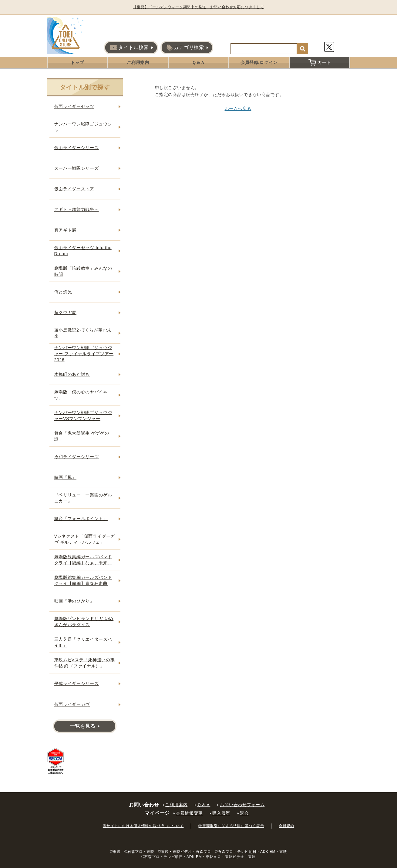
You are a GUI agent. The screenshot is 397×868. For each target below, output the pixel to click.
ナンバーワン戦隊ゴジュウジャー (83, 127)
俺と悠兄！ (66, 292)
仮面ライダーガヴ (72, 704)
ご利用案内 (138, 62)
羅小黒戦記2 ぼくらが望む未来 (83, 333)
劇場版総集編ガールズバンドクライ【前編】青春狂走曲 (83, 580)
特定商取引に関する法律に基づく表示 (231, 826)
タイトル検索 (129, 48)
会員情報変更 (189, 813)
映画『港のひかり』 (74, 601)
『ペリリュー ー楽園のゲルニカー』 (83, 498)
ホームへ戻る (238, 109)
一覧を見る (83, 726)
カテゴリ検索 (185, 48)
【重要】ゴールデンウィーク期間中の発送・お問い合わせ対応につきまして (199, 7)
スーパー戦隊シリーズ (77, 168)
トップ (77, 62)
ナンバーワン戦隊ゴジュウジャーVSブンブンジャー (83, 416)
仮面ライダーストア (74, 189)
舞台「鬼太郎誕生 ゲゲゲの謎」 (82, 436)
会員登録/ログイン (259, 62)
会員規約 (286, 826)
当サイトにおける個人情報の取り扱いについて (143, 826)
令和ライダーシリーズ (77, 457)
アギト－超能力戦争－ (77, 209)
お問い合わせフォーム (242, 805)
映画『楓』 (66, 477)
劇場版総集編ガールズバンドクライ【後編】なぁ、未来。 (83, 560)
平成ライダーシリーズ (77, 683)
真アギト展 (66, 230)
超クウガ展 (66, 312)
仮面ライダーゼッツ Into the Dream (83, 251)
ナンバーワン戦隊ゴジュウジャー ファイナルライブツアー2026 (84, 354)
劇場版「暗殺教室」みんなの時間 (83, 271)
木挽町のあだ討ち (72, 374)
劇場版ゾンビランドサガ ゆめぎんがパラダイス (84, 622)
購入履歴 (221, 813)
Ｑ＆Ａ (199, 62)
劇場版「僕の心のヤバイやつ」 (81, 395)
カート (320, 62)
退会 (244, 813)
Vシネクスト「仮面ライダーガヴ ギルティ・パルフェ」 (85, 539)
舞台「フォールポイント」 (81, 519)
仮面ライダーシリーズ (77, 148)
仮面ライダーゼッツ (74, 106)
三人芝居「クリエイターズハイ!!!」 (83, 642)
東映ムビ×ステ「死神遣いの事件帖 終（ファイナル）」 (85, 663)
